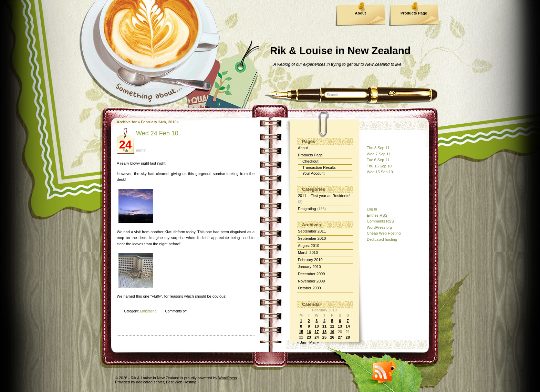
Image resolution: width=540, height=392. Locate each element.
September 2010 (312, 238)
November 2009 (311, 281)
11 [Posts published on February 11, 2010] (324, 326)
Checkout (310, 161)
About (361, 13)
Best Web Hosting (181, 382)
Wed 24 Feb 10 (157, 133)
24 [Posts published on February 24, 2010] (316, 337)
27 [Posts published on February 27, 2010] (340, 337)
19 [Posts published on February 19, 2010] (332, 332)
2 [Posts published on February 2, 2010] (309, 321)
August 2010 (309, 246)
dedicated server (150, 382)
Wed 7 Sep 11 (379, 154)
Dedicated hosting (382, 239)
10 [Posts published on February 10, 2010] (316, 326)
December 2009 (311, 274)
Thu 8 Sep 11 (378, 148)
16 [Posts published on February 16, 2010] (309, 332)
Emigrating (148, 311)
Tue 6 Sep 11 (378, 160)
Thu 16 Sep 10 (379, 166)
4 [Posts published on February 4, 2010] (324, 321)
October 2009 (309, 288)
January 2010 (309, 267)
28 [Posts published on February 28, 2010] (348, 337)
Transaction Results (319, 167)
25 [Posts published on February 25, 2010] (324, 337)
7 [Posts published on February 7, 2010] (348, 321)
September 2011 (312, 231)
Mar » (314, 342)
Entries (377, 215)
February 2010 (310, 260)
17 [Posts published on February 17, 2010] (316, 332)
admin (141, 150)
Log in (372, 209)
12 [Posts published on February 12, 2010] (332, 326)
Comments (380, 221)
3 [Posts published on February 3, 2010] (316, 321)
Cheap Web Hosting (384, 233)
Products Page (414, 13)
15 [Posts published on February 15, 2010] (301, 332)
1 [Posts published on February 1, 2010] (301, 321)
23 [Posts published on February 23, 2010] (309, 337)
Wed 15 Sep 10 (380, 172)
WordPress (228, 378)
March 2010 (308, 252)
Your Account (313, 173)
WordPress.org (379, 227)
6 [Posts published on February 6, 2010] (340, 321)
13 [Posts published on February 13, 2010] (340, 326)
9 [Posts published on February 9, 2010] (309, 326)
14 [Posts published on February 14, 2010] (348, 326)
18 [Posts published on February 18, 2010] (324, 332)
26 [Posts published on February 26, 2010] (332, 337)
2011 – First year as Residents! (324, 196)
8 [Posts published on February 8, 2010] (301, 326)
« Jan (302, 342)
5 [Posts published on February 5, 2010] (332, 321)
